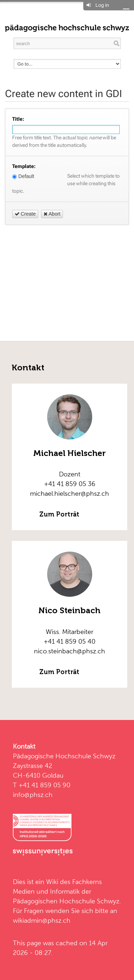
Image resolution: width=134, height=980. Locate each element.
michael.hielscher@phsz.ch (70, 493)
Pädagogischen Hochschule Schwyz (66, 901)
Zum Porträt (59, 514)
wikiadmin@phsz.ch (42, 920)
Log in (102, 5)
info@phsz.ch (33, 795)
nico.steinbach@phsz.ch (70, 651)
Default (23, 176)
